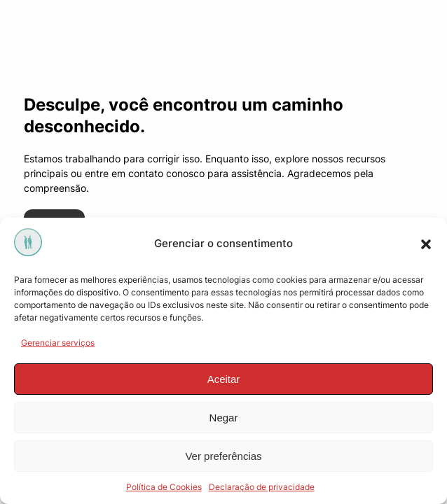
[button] (426, 244)
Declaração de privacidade (262, 487)
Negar (224, 418)
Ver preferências (223, 456)
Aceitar (224, 379)
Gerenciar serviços (58, 343)
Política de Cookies (164, 487)
